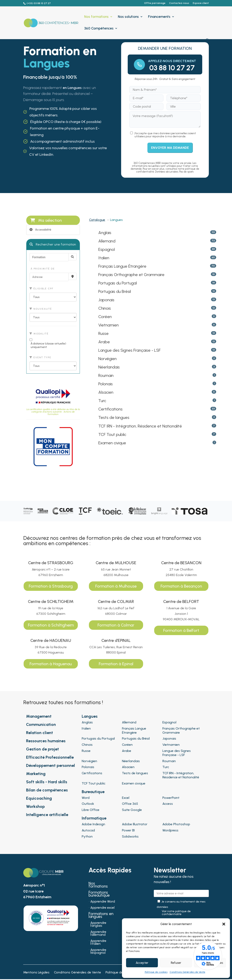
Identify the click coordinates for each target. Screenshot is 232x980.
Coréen (105, 317)
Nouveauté (41, 309)
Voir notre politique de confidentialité (176, 913)
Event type (40, 357)
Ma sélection (46, 220)
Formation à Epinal (116, 664)
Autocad (88, 830)
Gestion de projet (42, 749)
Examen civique (112, 443)
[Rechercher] (72, 257)
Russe (103, 333)
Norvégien (107, 359)
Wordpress (170, 830)
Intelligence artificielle (47, 815)
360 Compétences (99, 29)
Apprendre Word (103, 902)
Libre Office (91, 810)
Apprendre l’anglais (98, 924)
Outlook (88, 804)
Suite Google (132, 810)
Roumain (106, 375)
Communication (41, 724)
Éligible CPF (41, 289)
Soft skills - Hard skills (47, 782)
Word (86, 798)
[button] (224, 924)
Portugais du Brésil (115, 291)
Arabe (104, 342)
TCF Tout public (112, 434)
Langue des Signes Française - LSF (129, 350)
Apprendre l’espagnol (98, 952)
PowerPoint (171, 798)
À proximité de (42, 269)
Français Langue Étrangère (122, 266)
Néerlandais (109, 367)
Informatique (94, 818)
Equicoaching (39, 798)
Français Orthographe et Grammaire (131, 275)
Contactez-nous (179, 3)
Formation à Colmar (116, 625)
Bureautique (93, 792)
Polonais (106, 384)
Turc (102, 401)
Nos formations (96, 17)
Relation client (40, 733)
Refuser (176, 963)
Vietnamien (109, 325)
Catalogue (97, 220)
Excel (126, 798)
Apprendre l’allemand (98, 933)
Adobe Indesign (93, 824)
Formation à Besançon (181, 586)
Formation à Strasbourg (51, 586)
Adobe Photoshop (176, 824)
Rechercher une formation (53, 244)
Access (168, 804)
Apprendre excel (102, 908)
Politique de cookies (156, 972)
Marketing (36, 774)
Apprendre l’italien (98, 942)
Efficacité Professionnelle (50, 757)
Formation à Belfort (181, 630)
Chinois (105, 308)
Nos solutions (128, 17)
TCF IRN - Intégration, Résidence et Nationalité (140, 426)
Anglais (105, 233)
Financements (159, 17)
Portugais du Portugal (118, 283)
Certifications (110, 409)
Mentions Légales (36, 973)
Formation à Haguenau (51, 664)
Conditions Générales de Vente (187, 972)
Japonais (106, 300)
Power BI (128, 830)
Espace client (201, 3)
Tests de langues (114, 417)
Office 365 (130, 804)
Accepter (142, 963)
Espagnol (107, 249)
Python (87, 836)
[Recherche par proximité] (72, 276)
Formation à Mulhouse (116, 586)
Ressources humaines (46, 741)
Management (39, 716)
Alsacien (106, 392)
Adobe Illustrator (135, 824)
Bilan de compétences (47, 790)
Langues (90, 716)
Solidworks (130, 836)
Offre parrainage (155, 3)
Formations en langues (101, 916)
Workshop (35, 806)
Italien (104, 258)
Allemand (107, 241)
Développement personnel (51, 765)
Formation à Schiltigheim (51, 625)
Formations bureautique (99, 894)
